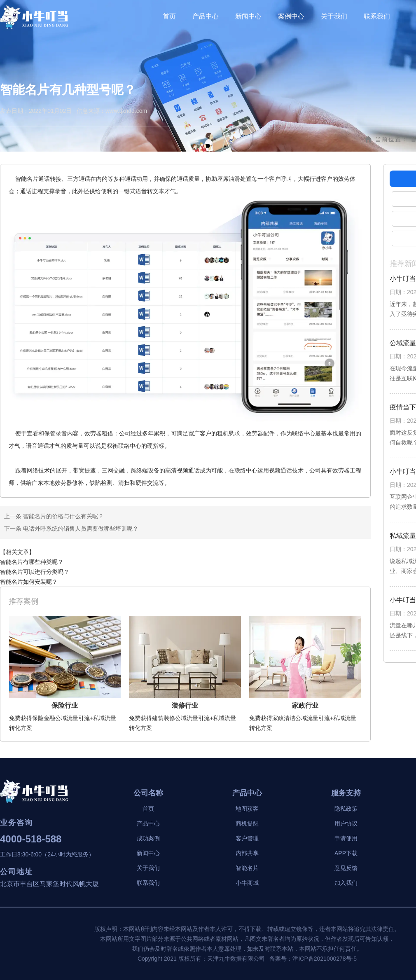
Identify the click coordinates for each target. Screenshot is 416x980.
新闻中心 (248, 16)
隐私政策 (346, 809)
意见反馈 (346, 868)
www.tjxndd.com (126, 111)
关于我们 (334, 16)
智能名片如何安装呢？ (29, 582)
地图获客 (247, 809)
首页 (169, 16)
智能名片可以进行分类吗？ (35, 572)
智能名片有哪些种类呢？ (32, 562)
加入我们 (346, 883)
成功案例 (148, 838)
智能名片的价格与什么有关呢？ (63, 516)
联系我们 (377, 16)
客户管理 (247, 838)
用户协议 (346, 823)
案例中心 (291, 16)
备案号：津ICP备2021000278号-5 (313, 959)
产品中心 (206, 16)
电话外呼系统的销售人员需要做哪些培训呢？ (80, 529)
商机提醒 (247, 823)
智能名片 (247, 868)
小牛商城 (247, 883)
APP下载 (346, 853)
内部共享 (247, 853)
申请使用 (346, 838)
